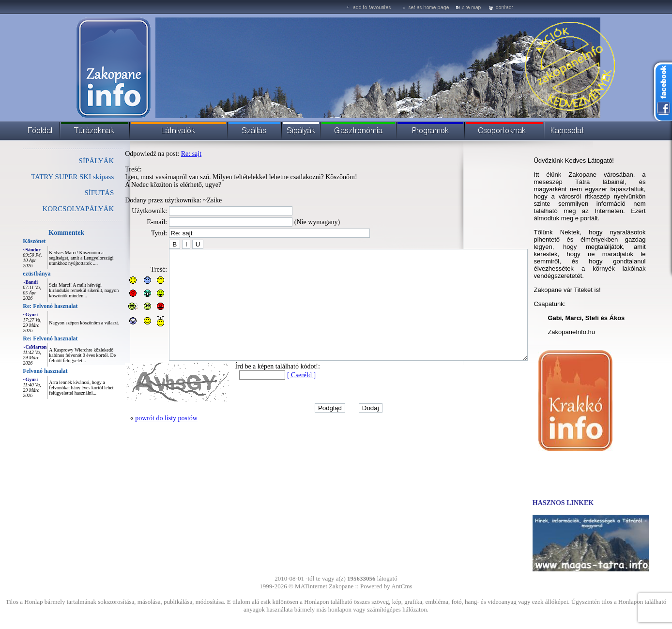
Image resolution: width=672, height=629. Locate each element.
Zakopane (341, 586)
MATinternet (311, 586)
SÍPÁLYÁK (75, 161)
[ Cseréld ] (280, 397)
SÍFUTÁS (77, 193)
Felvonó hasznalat (23, 371)
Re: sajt (169, 154)
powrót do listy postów (145, 440)
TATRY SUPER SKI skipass (51, 177)
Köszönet (12, 241)
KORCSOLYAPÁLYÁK (56, 209)
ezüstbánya (15, 274)
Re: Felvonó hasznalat (28, 306)
